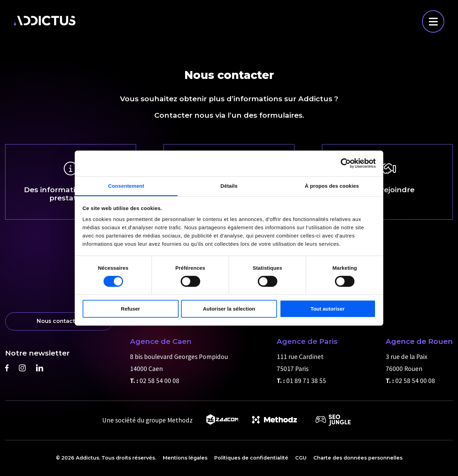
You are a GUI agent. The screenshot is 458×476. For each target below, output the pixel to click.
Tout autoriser (328, 309)
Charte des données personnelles (358, 458)
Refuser (131, 309)
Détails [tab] (229, 185)
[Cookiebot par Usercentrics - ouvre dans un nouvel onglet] (346, 163)
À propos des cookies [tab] (332, 185)
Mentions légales (185, 458)
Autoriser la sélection (229, 309)
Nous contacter (59, 321)
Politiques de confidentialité (251, 458)
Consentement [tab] (126, 185)
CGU (301, 458)
